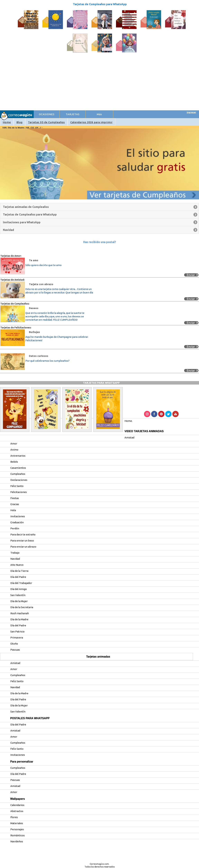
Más (99, 114)
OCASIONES (47, 114)
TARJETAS (73, 114)
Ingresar (191, 112)
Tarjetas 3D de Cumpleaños (46, 122)
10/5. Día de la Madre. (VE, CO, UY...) (22, 128)
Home (7, 122)
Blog (19, 122)
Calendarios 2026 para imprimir (91, 122)
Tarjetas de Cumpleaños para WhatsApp (100, 4)
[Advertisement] (100, 84)
